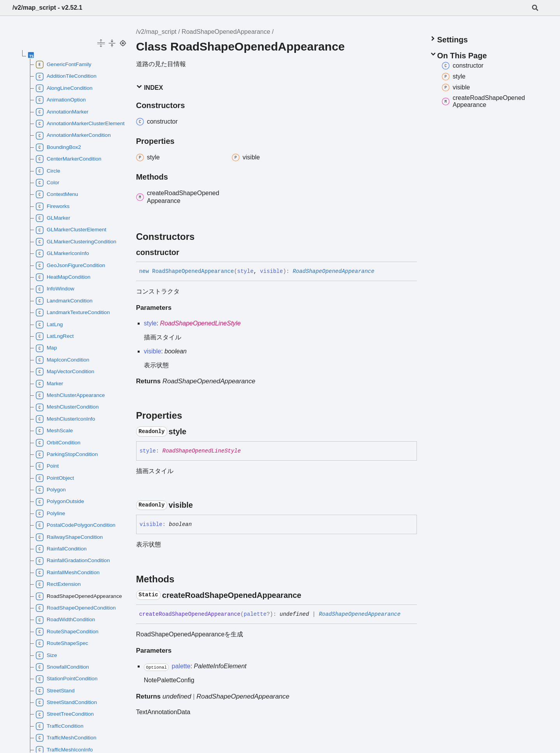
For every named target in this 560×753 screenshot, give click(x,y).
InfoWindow (55, 289)
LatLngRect (55, 336)
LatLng (49, 325)
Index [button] (150, 87)
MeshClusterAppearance (70, 395)
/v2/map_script (156, 32)
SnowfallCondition (62, 667)
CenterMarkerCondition (69, 159)
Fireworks (53, 206)
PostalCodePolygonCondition (76, 525)
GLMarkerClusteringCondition (76, 242)
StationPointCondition (67, 679)
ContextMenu (57, 194)
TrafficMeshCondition (66, 738)
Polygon (51, 490)
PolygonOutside (60, 502)
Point (47, 466)
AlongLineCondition (64, 88)
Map (46, 348)
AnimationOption (61, 100)
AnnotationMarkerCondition (73, 136)
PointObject (55, 478)
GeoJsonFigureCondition (70, 266)
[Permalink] (186, 252)
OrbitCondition (58, 443)
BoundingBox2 (58, 147)
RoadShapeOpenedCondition (76, 608)
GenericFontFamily (64, 65)
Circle (48, 171)
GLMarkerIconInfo (62, 253)
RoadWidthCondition (66, 620)
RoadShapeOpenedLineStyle (200, 323)
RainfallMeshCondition (68, 573)
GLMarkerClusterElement (71, 230)
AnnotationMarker (62, 112)
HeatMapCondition (63, 277)
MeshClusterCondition (67, 407)
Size (46, 655)
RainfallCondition (61, 549)
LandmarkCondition (64, 301)
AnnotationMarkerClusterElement (79, 124)
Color (47, 183)
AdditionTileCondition (66, 77)
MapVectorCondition (65, 372)
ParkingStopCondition (67, 454)
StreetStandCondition (66, 702)
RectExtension (58, 584)
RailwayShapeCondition (69, 537)
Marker (49, 384)
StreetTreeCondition (65, 715)
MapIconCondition (63, 360)
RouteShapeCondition (67, 632)
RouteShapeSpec (62, 643)
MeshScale (54, 431)
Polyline (51, 514)
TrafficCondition (59, 726)
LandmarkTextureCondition (73, 313)
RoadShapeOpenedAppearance (226, 32)
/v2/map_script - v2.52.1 (47, 8)
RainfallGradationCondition (73, 561)
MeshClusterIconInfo (66, 419)
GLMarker (53, 218)
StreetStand (55, 691)
